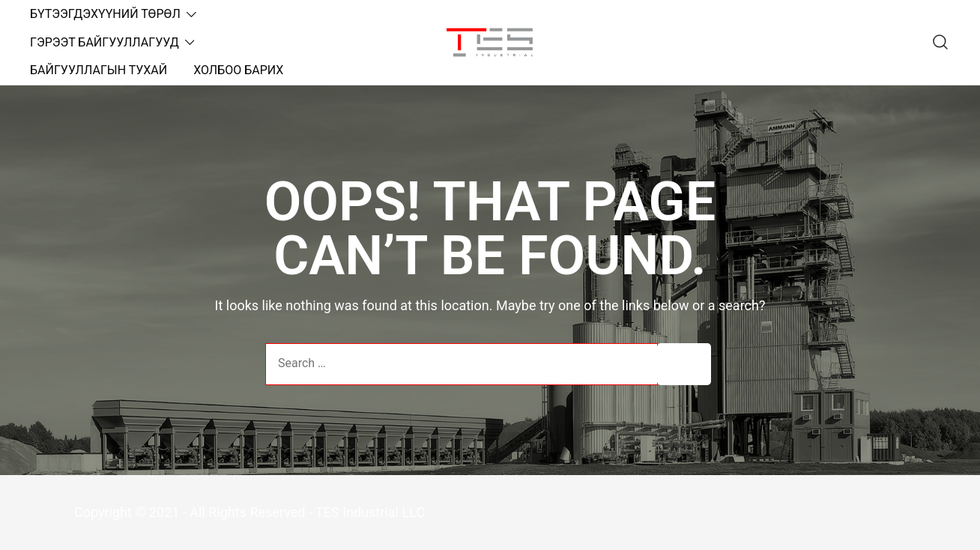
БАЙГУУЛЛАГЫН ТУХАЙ (99, 70)
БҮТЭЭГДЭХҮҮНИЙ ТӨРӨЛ (105, 14)
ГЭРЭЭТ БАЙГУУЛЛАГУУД (105, 42)
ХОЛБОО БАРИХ (238, 70)
